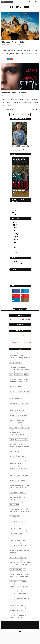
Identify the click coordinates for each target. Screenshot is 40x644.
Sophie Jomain (26, 610)
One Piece (12, 567)
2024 (14, 234)
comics (24, 420)
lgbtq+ (11, 523)
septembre (17, 249)
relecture (12, 591)
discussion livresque (14, 439)
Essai (22, 451)
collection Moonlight (23, 417)
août (15, 251)
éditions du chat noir (24, 441)
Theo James (22, 612)
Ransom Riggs (27, 583)
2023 (14, 236)
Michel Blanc (25, 552)
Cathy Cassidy (13, 400)
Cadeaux (12, 396)
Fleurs (11, 461)
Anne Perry (21, 376)
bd (15, 386)
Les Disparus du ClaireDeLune (16, 514)
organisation (18, 567)
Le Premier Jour (21, 506)
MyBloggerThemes (29, 637)
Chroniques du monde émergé (16, 410)
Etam (26, 451)
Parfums (19, 571)
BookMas (26, 391)
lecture (23, 509)
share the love (13, 607)
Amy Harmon (12, 372)
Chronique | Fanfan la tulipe (13, 48)
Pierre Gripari (27, 574)
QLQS (24, 581)
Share (4, 65)
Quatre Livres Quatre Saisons (16, 583)
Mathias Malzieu (13, 547)
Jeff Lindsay (12, 494)
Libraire (22, 523)
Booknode (14, 226)
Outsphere (21, 569)
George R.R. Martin (21, 473)
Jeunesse (18, 494)
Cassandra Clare (13, 398)
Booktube (20, 393)
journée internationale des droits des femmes (20, 497)
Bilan (11, 388)
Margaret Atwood (14, 542)
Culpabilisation (21, 429)
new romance (13, 562)
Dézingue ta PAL (18, 437)
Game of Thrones (19, 470)
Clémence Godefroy (25, 415)
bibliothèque (20, 386)
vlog (11, 624)
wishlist (12, 627)
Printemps (12, 581)
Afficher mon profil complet (18, 275)
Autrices (12, 384)
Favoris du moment (25, 456)
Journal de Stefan (26, 494)
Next (29, 126)
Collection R (13, 420)
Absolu (20, 364)
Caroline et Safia (24, 396)
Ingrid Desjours (13, 487)
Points (28, 576)
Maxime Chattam (13, 550)
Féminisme (12, 458)
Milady (18, 554)
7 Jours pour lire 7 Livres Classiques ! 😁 (17, 347)
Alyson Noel (19, 369)
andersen (18, 372)
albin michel (12, 369)
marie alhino (21, 545)
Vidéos (26, 622)
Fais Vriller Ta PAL (25, 453)
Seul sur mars (25, 603)
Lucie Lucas (12, 533)
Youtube (13, 216)
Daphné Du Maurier (14, 434)
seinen (20, 603)
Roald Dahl (25, 591)
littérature (12, 528)
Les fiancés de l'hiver (14, 516)
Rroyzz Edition (13, 598)
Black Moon (19, 107)
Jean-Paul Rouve (24, 492)
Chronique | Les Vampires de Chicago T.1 (19, 187)
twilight (23, 617)
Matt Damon (21, 547)
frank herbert (20, 465)
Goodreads (14, 224)
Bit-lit (15, 388)
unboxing (12, 619)
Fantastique (12, 456)
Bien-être (26, 386)
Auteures (19, 381)
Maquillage (26, 535)
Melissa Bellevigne (22, 550)
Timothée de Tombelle (14, 617)
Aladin (22, 367)
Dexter (11, 437)
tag (17, 612)
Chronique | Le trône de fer (19, 170)
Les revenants (24, 521)
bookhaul (20, 391)
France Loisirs (13, 463)
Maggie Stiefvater (14, 535)
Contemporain (13, 424)
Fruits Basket (13, 468)
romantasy (17, 595)
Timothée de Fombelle (14, 615)
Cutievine (15, 273)
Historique (26, 480)
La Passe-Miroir (13, 502)
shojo (19, 607)
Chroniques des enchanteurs (16, 408)
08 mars (11, 364)
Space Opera (12, 612)
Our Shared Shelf (13, 569)
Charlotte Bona (13, 403)
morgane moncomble (14, 557)
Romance (12, 595)
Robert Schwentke (22, 593)
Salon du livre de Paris (15, 600)
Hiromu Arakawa (19, 480)
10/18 (16, 364)
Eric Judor (26, 449)
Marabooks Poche (13, 538)
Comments (21, 50)
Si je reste (12, 610)
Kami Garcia (12, 499)
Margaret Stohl (22, 542)
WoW (16, 627)
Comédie (19, 420)
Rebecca (26, 586)
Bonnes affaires (13, 391)
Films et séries (14, 50)
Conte (23, 422)
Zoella (22, 629)
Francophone (13, 465)
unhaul (17, 619)
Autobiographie (25, 381)
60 (25, 126)
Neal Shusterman (13, 559)
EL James (19, 444)
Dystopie (15, 441)
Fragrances (24, 461)
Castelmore (21, 398)
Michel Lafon (13, 554)
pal (25, 569)
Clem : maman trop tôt (15, 415)
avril (15, 261)
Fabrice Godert (16, 453)
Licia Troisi (12, 526)
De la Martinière (23, 434)
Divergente (23, 439)
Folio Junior (17, 461)
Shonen (24, 607)
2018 (14, 239)
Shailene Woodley (22, 605)
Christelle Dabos (13, 405)
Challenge (19, 400)
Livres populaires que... (15, 530)
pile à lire (12, 576)
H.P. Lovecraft (22, 477)
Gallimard (12, 470)
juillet (16, 252)
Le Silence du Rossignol (15, 509)
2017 (14, 240)
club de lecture (13, 417)
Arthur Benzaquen (22, 379)
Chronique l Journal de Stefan (14, 104)
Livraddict (14, 222)
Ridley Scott (19, 591)
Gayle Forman (13, 473)
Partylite (24, 571)
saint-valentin (25, 598)
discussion (25, 437)
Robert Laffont (13, 593)
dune (11, 441)
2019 (14, 237)
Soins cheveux (19, 610)
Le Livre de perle (13, 504)
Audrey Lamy (12, 381)
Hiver (11, 482)
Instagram (14, 220)
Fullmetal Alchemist (22, 468)
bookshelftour (13, 393)
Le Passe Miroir (13, 506)
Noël (21, 564)
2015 (14, 243)
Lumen (18, 533)
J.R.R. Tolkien (25, 487)
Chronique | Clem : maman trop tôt (20, 203)
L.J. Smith (24, 499)
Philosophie (20, 574)
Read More (35, 65)
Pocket (17, 576)
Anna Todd (12, 374)
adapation (16, 367)
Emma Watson (13, 449)
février (16, 264)
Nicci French (20, 562)
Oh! (24, 564)
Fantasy (18, 456)
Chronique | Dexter (17, 194)
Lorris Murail (24, 530)
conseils (18, 422)
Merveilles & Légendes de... (15, 552)
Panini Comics (13, 571)
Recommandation (13, 588)
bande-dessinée (24, 384)
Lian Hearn (17, 523)
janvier (16, 265)
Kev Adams (18, 499)
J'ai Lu (11, 489)
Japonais (12, 492)
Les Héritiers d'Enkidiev (15, 518)
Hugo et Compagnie (18, 482)
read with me (12, 586)
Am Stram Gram (27, 369)
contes (19, 424)
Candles (17, 396)
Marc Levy (19, 540)
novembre (17, 246)
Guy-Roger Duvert (14, 477)
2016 (14, 242)
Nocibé (17, 564)
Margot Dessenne (13, 545)
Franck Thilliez (21, 463)
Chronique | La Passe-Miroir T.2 (20, 178)
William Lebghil (24, 624)
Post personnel (23, 579)
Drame (28, 439)
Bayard (11, 386)
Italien (20, 487)
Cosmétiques (23, 427)
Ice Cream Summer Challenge (16, 485)
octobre (16, 248)
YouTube (12, 629)
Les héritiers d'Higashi (14, 521)
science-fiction (13, 603)
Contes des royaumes (14, 427)
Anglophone (14, 107)
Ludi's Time (20, 7)
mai (15, 259)
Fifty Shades (18, 458)
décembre (17, 245)
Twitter (13, 218)
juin (15, 254)
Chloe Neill (26, 403)
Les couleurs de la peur (15, 511)
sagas (19, 598)
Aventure (17, 384)
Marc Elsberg (13, 540)
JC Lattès (17, 492)
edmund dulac (13, 444)
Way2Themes (18, 637)
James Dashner (17, 489)
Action (11, 367)
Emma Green (22, 446)
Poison (11, 579)
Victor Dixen (12, 622)
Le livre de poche (22, 504)
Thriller (28, 612)
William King (16, 624)
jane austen (24, 489)
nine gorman (27, 562)
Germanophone (13, 475)
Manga (20, 535)
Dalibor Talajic (21, 432)
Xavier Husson (22, 627)
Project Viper (19, 581)
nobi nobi (12, 564)
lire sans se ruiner (20, 526)
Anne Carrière (19, 374)
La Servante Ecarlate (22, 502)
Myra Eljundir (23, 557)
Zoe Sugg (17, 629)
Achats (25, 364)
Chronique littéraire (23, 405)
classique (25, 412)
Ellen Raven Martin (14, 446)
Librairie (27, 523)
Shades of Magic (13, 605)
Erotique (12, 451)
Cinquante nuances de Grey (15, 412)
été (11, 453)
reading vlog (20, 586)
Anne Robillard (13, 379)
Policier (16, 579)
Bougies (26, 393)
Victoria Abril (20, 622)
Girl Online (20, 475)
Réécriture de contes (23, 588)
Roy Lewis (23, 595)
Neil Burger (21, 559)
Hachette (12, 480)
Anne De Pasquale (13, 376)
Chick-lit (20, 403)
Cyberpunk (12, 432)
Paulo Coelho (13, 574)
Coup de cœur (13, 429)
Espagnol (17, 451)
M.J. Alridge (23, 533)
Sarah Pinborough (25, 600)
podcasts (22, 576)
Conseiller (12, 422)
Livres (18, 528)
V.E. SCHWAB (23, 619)
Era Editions (20, 449)
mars (15, 262)
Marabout (21, 538)
